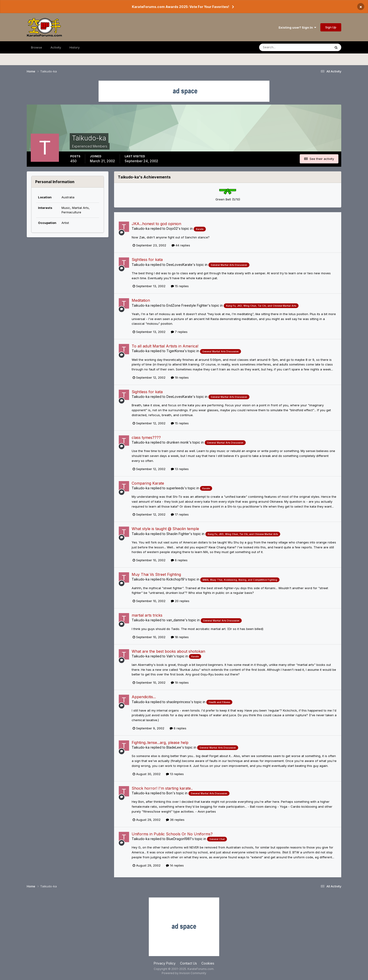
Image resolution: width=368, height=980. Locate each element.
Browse (36, 47)
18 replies (180, 637)
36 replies (175, 820)
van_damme (176, 620)
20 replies (180, 601)
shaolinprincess (178, 702)
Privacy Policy (165, 963)
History (75, 47)
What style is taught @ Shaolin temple (165, 529)
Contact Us (188, 963)
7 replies (179, 332)
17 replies (180, 514)
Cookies (208, 963)
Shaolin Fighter (178, 534)
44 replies (181, 245)
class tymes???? (146, 437)
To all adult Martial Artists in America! (165, 346)
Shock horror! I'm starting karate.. (162, 788)
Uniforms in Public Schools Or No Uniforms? (172, 834)
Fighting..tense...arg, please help (160, 743)
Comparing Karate (148, 483)
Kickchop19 (175, 579)
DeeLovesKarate (179, 265)
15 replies (180, 286)
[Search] (282, 47)
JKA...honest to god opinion (156, 224)
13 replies (180, 469)
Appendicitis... (144, 697)
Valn (170, 656)
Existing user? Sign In (297, 27)
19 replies (180, 377)
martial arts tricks (147, 615)
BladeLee (174, 747)
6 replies (179, 560)
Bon (169, 793)
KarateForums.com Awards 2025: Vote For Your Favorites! (180, 7)
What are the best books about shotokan (168, 651)
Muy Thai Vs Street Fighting (156, 574)
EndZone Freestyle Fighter (187, 305)
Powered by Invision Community (184, 973)
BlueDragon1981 (179, 839)
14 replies (175, 865)
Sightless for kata (147, 260)
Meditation (141, 300)
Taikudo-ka (141, 228)
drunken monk (178, 442)
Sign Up (331, 27)
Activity (56, 47)
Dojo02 (172, 228)
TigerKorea (175, 351)
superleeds (175, 488)
